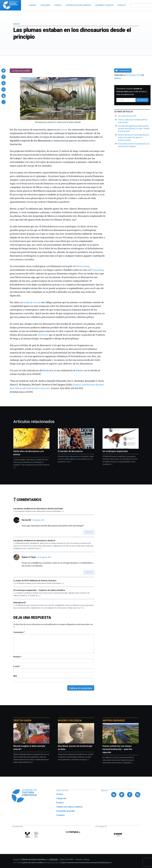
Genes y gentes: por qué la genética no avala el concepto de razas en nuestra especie (134, 137)
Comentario (19, 632)
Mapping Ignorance (114, 720)
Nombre (17, 657)
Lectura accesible (21, 71)
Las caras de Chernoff (127, 116)
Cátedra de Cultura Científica (69, 807)
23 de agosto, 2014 (44, 557)
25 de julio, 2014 (38, 520)
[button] (4, 71)
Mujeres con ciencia (70, 720)
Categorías (61, 798)
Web (15, 676)
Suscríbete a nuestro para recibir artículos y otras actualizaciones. (132, 91)
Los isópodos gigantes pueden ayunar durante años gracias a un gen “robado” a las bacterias (134, 129)
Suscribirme (142, 100)
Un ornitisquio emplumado (115, 451)
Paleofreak (47, 370)
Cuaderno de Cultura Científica (32, 863)
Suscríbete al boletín (66, 811)
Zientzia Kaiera (22, 720)
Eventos (60, 803)
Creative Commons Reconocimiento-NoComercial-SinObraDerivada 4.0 (86, 863)
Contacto (61, 815)
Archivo (60, 794)
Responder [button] (89, 532)
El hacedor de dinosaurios (70, 451)
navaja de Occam (32, 302)
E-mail (17, 666)
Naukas (17, 24)
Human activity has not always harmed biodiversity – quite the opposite (117, 749)
